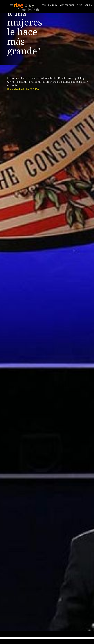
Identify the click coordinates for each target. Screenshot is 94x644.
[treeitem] (44, 5)
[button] (11, 6)
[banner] (27, 5)
